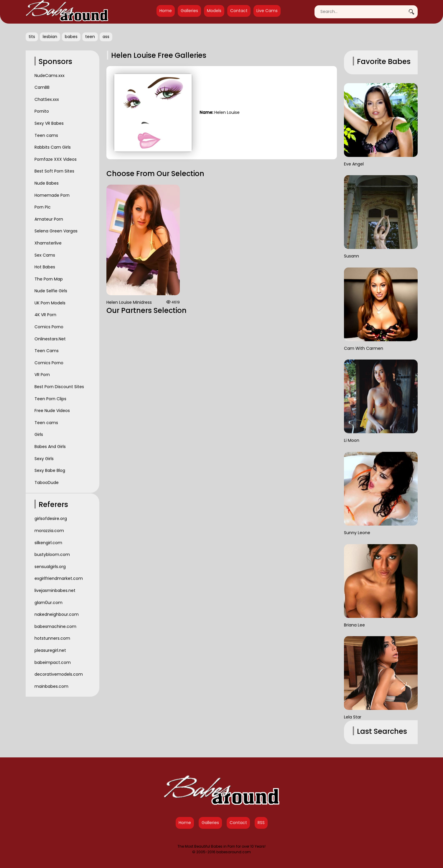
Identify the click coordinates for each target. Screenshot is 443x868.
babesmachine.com (55, 626)
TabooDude (47, 483)
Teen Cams (47, 351)
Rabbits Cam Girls (53, 147)
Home (166, 11)
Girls (39, 434)
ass (106, 37)
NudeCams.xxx (50, 76)
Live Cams (267, 11)
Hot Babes (45, 267)
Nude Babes (47, 183)
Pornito (42, 111)
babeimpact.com (53, 662)
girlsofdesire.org (51, 518)
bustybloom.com (52, 554)
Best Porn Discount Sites (59, 387)
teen (90, 37)
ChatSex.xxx (47, 99)
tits (32, 37)
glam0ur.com (48, 603)
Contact (239, 11)
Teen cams (46, 135)
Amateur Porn (49, 219)
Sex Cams (45, 255)
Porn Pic (43, 207)
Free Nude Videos (52, 411)
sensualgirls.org (50, 567)
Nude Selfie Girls (51, 291)
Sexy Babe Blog (50, 470)
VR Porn (42, 375)
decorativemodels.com (59, 674)
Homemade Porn (52, 195)
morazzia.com (49, 531)
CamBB (42, 87)
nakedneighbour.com (57, 614)
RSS (261, 823)
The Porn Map (49, 279)
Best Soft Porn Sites (54, 171)
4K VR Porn (45, 315)
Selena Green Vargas (56, 231)
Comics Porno (49, 327)
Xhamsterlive (48, 243)
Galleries (189, 11)
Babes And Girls (50, 447)
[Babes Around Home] (67, 12)
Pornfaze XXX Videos (56, 159)
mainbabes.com (51, 686)
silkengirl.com (48, 543)
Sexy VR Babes (49, 123)
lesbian (50, 37)
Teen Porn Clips (50, 399)
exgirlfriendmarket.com (59, 578)
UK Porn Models (50, 303)
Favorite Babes (384, 61)
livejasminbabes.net (55, 590)
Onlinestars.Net (50, 339)
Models (214, 11)
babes (71, 37)
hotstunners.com (52, 638)
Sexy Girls (44, 459)
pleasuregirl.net (50, 650)
